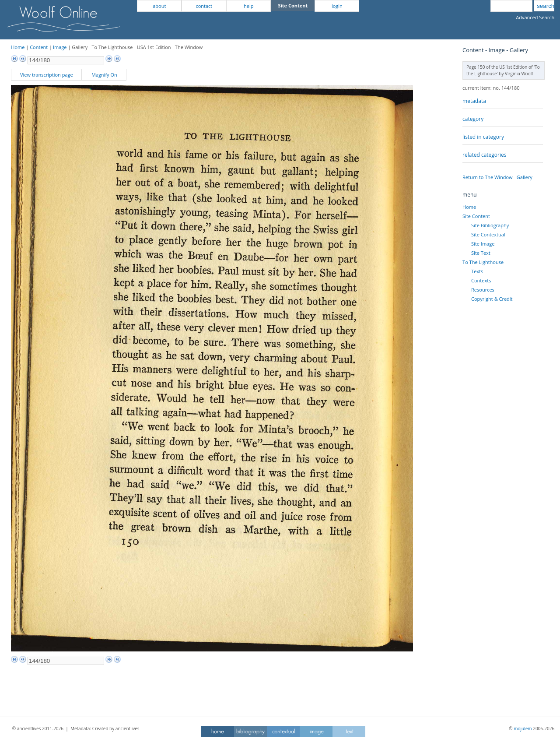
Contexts (481, 280)
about (159, 6)
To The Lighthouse (483, 262)
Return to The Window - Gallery (497, 177)
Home (18, 47)
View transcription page (47, 75)
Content (39, 47)
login (337, 6)
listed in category (483, 137)
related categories (484, 155)
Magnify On (104, 75)
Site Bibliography (490, 225)
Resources (483, 290)
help (248, 6)
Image (60, 47)
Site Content (476, 216)
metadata (474, 101)
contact (204, 6)
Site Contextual (488, 234)
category (473, 119)
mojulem (523, 728)
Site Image (483, 244)
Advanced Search (535, 17)
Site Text (481, 253)
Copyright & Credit (492, 299)
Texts (477, 271)
